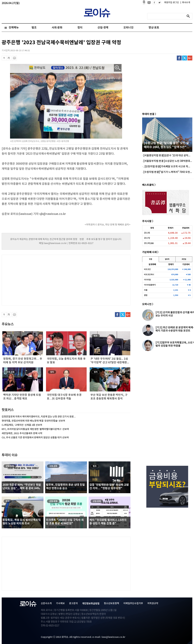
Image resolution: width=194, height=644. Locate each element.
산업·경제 (103, 28)
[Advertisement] (35, 280)
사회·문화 (57, 28)
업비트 (167, 259)
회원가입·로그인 (172, 3)
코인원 (184, 259)
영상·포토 (154, 28)
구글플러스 (190, 58)
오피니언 (128, 28)
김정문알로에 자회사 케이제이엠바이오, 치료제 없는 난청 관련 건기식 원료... (39, 417)
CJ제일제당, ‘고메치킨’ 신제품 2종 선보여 (22, 425)
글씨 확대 (9, 58)
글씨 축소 (4, 58)
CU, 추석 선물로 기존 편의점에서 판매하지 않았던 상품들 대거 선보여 (35, 438)
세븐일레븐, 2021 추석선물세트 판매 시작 (22, 433)
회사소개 (185, 3)
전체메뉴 (14, 28)
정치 (80, 28)
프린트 (14, 58)
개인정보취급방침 (91, 604)
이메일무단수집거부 (133, 603)
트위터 (185, 58)
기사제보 (60, 603)
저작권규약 (153, 603)
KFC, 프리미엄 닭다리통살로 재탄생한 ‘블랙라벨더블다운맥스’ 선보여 (35, 429)
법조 (34, 28)
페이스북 (179, 58)
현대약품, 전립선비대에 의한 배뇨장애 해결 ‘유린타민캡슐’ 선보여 (33, 421)
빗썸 (151, 259)
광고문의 (73, 603)
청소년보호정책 (111, 603)
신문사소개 (46, 603)
